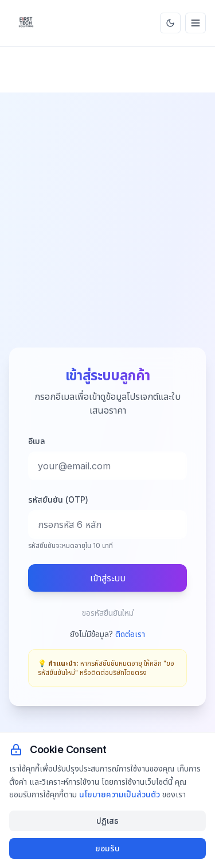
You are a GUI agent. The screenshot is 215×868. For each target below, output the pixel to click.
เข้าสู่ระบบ (108, 578)
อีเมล (37, 441)
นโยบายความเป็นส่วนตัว (120, 794)
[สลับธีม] (170, 23)
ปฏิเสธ (107, 821)
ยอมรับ (107, 848)
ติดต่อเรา (130, 634)
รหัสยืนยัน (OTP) (58, 499)
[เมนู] (196, 23)
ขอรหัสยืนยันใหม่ (108, 613)
